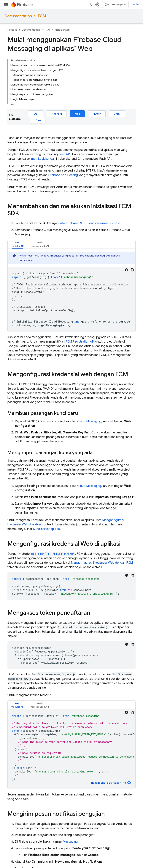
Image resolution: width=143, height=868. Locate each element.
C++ (38, 120)
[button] (18, 244)
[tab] (18, 244)
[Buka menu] (6, 4)
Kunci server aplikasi (47, 529)
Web (77, 114)
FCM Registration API (80, 342)
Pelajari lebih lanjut (30, 256)
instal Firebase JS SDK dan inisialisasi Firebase (89, 223)
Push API (65, 154)
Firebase (12, 30)
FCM (42, 16)
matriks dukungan (43, 159)
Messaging (70, 842)
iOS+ (36, 114)
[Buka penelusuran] (90, 4)
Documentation (18, 16)
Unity (117, 114)
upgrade (105, 256)
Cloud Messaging (89, 421)
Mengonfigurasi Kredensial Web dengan (102, 563)
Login (135, 4)
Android (57, 114)
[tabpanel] (71, 292)
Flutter (97, 114)
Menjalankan (62, 30)
